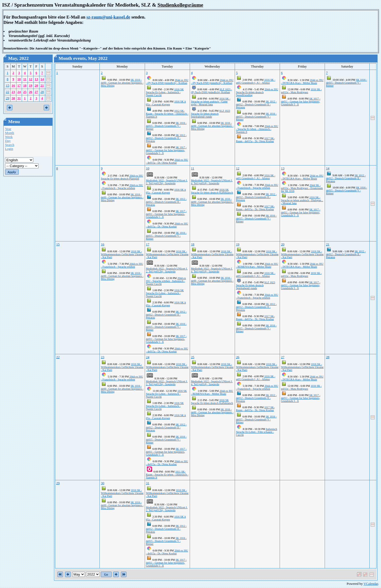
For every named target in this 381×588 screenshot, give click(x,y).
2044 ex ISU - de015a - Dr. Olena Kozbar (167, 161)
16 (13, 86)
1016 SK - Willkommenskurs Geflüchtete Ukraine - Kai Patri (122, 254)
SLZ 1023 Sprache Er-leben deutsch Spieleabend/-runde (211, 114)
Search (10, 145)
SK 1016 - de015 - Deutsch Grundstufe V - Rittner (166, 126)
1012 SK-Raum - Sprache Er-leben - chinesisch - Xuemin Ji (167, 114)
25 (25, 92)
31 (19, 98)
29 (8, 98)
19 (31, 86)
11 (25, 79)
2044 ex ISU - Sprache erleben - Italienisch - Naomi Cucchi (166, 281)
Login (9, 149)
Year (8, 129)
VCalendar (371, 584)
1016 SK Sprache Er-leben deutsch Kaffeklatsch (212, 191)
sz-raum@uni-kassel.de (108, 17)
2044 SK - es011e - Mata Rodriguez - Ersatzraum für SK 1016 (302, 188)
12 (31, 79)
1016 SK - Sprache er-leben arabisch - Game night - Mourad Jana (211, 102)
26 (31, 92)
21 (42, 86)
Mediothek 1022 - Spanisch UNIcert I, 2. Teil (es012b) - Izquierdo (167, 182)
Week (9, 137)
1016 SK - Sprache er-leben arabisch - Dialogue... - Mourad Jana (302, 200)
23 (13, 92)
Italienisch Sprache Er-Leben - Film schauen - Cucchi (257, 432)
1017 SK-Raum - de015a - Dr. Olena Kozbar (255, 140)
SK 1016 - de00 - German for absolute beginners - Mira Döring (122, 83)
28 (42, 92)
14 (42, 79)
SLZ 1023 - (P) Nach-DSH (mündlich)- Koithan (212, 91)
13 (36, 79)
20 (36, 86)
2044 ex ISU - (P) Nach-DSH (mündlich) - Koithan (167, 82)
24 (19, 92)
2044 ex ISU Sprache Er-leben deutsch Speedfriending (257, 92)
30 (13, 98)
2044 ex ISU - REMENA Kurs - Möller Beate (257, 265)
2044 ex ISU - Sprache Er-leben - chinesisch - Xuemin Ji (257, 129)
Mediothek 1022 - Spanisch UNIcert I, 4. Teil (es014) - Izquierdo (212, 182)
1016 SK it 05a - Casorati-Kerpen (166, 103)
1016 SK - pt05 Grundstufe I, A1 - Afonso (256, 81)
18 (25, 86)
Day (8, 141)
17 (19, 86)
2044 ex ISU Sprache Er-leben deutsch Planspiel (122, 177)
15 (8, 86)
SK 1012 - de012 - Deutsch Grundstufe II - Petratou (166, 138)
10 (19, 79)
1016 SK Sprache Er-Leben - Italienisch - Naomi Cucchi (165, 92)
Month (10, 133)
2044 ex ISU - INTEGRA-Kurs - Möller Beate (302, 82)
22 (8, 92)
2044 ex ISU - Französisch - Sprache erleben (122, 187)
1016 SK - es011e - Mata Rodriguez (301, 91)
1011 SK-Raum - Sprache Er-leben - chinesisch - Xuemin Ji (167, 475)
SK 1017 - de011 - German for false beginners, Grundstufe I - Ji (166, 150)
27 (36, 92)
